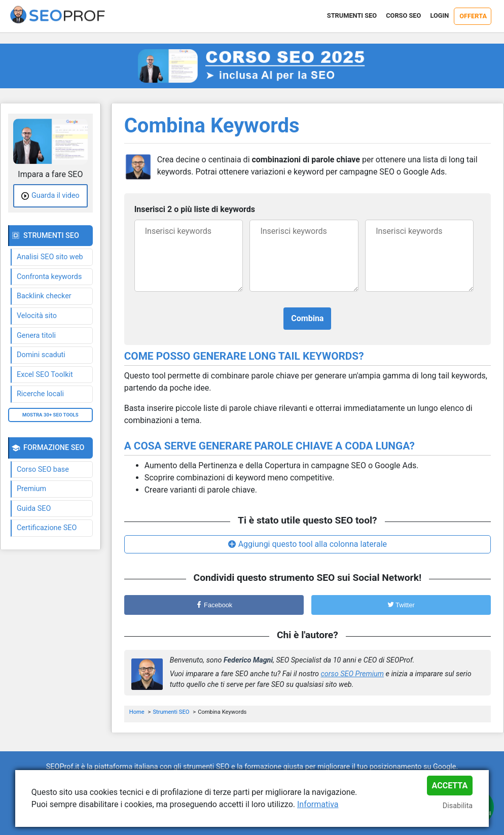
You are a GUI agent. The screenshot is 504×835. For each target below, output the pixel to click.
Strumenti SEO (352, 15)
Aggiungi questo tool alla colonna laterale (313, 544)
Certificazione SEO (47, 528)
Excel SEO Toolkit (45, 375)
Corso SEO (403, 15)
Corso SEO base (43, 469)
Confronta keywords (49, 277)
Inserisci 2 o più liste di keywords (195, 209)
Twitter (401, 605)
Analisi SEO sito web (50, 257)
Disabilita (458, 806)
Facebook (214, 605)
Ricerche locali (40, 394)
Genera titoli (36, 336)
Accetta (450, 786)
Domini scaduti (41, 355)
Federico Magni (248, 660)
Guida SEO (34, 509)
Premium (31, 489)
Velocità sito (37, 316)
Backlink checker (44, 296)
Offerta (473, 16)
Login (439, 15)
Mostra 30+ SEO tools (50, 415)
